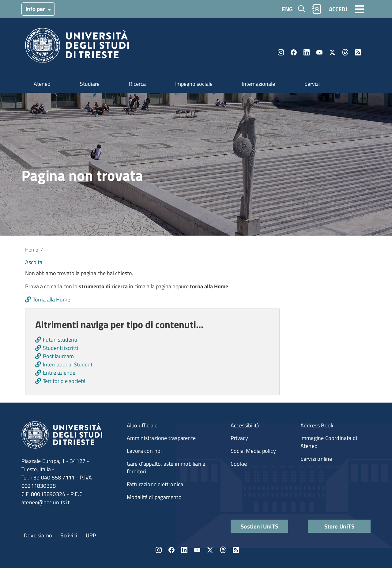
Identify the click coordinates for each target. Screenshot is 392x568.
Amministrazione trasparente (161, 438)
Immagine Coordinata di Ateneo (329, 442)
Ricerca (137, 84)
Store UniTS (339, 526)
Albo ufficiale (142, 425)
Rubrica (317, 9)
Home (32, 250)
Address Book (317, 425)
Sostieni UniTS (259, 526)
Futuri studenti (60, 340)
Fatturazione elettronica (155, 484)
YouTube (319, 52)
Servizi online (316, 459)
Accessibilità (245, 425)
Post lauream (58, 356)
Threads (345, 52)
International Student (68, 364)
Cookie (239, 464)
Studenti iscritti (60, 348)
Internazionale (258, 84)
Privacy (239, 438)
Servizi (312, 84)
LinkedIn (307, 52)
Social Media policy (253, 451)
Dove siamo (38, 535)
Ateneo (42, 84)
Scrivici (69, 535)
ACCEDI (338, 9)
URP (91, 535)
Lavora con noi (144, 451)
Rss (358, 52)
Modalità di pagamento (154, 497)
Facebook (294, 52)
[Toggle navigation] (360, 9)
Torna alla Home (51, 299)
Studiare (90, 84)
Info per (36, 9)
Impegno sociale (194, 84)
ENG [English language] (287, 9)
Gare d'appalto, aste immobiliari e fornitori (166, 468)
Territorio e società (64, 381)
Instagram (281, 52)
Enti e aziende (59, 373)
